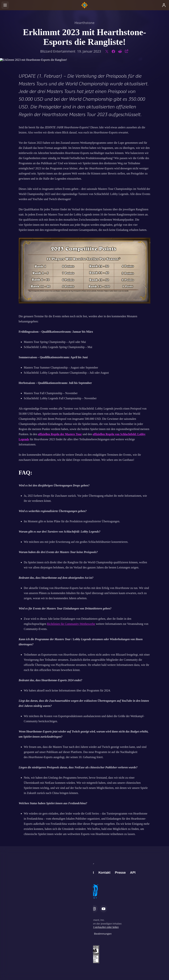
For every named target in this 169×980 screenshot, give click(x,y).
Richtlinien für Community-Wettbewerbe (71, 624)
